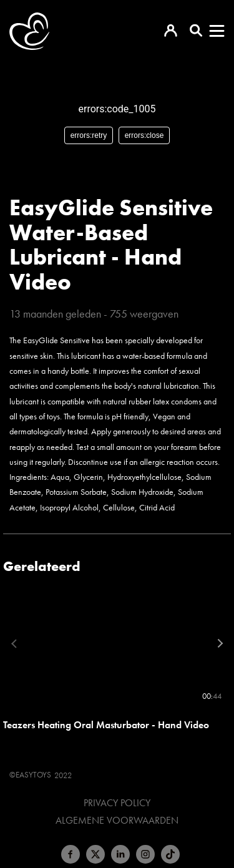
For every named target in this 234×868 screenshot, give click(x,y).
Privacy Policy (117, 803)
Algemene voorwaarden (117, 821)
